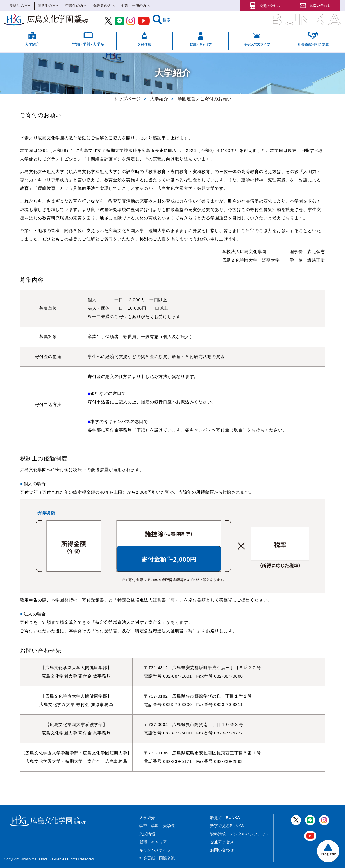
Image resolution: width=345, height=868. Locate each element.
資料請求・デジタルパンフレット (240, 834)
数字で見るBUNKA (227, 826)
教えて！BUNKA (225, 818)
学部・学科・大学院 (157, 826)
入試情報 (147, 834)
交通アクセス (222, 842)
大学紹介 (147, 818)
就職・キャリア (153, 842)
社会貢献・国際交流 (157, 858)
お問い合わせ (222, 850)
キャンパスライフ (155, 850)
